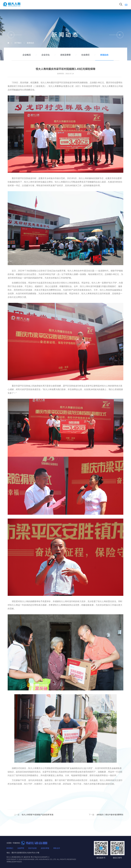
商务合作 (57, 848)
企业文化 (46, 55)
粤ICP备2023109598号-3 (40, 857)
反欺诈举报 (45, 848)
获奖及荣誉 (65, 55)
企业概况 (27, 55)
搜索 (121, 4)
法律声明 (21, 848)
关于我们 (18, 43)
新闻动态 (30, 43)
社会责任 (85, 55)
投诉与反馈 (32, 848)
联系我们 (10, 848)
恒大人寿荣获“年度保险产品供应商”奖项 (34, 815)
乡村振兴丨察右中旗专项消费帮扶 (106, 815)
